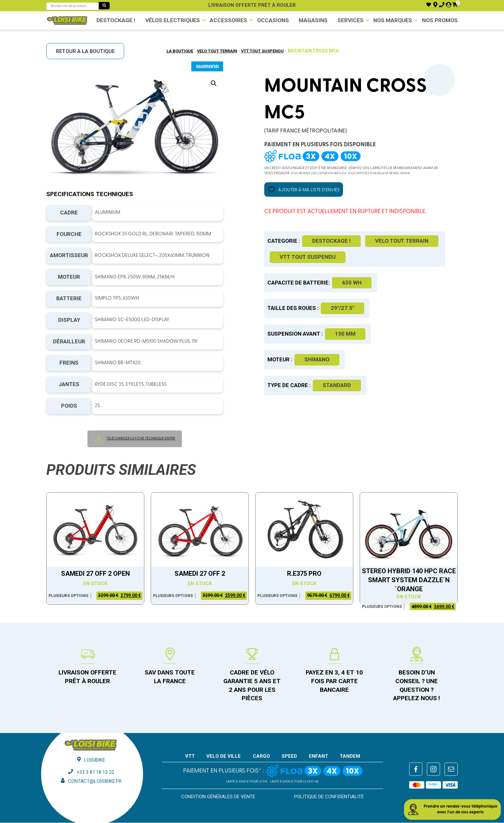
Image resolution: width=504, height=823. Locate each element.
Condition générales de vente (218, 797)
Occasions (271, 20)
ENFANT (319, 757)
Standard (337, 385)
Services (351, 20)
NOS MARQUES (394, 20)
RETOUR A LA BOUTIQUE (88, 51)
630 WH (352, 283)
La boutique (174, 51)
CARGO (261, 757)
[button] (214, 84)
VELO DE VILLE (224, 757)
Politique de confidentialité (329, 797)
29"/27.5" (342, 309)
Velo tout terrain (215, 51)
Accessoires (226, 20)
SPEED (289, 757)
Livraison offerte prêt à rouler (252, 5)
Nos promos (441, 20)
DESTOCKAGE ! (114, 20)
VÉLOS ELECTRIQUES (170, 20)
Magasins (312, 20)
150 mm (345, 334)
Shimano (317, 360)
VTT (190, 757)
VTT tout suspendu (266, 51)
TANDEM (350, 757)
